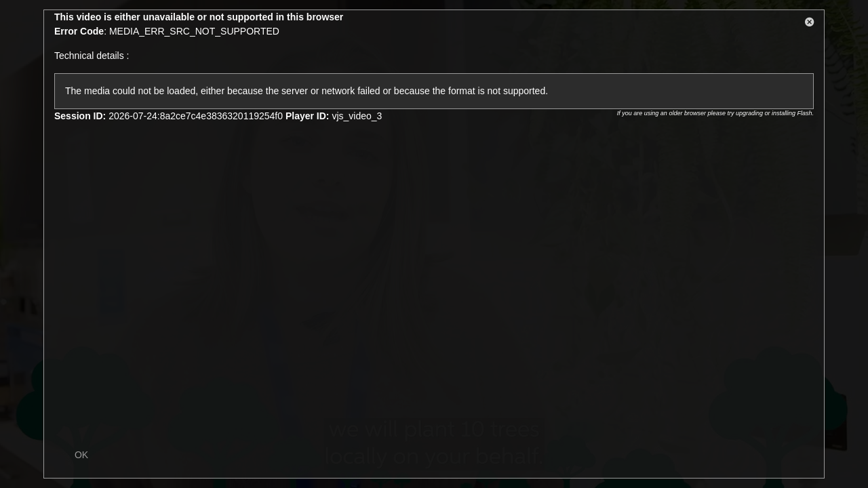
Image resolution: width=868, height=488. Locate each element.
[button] (810, 24)
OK (81, 455)
